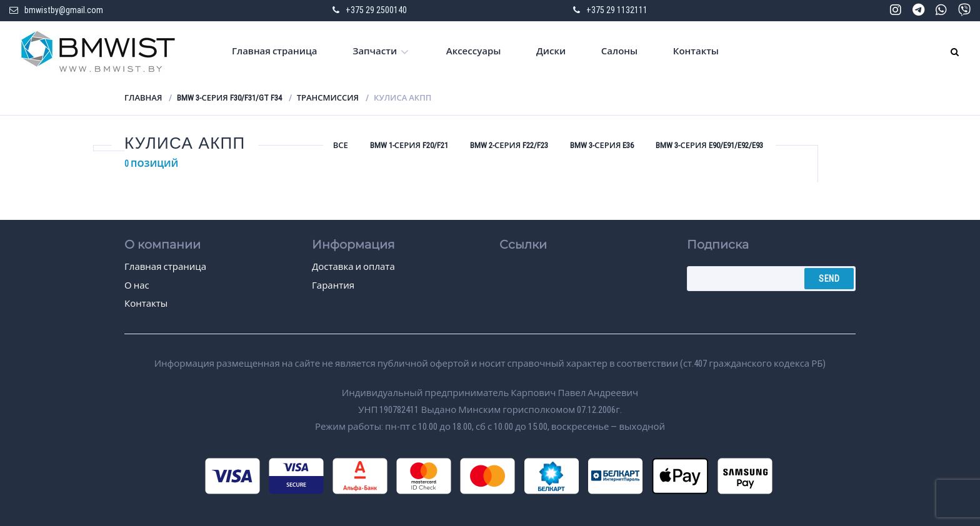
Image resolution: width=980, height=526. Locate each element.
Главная (143, 98)
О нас (137, 285)
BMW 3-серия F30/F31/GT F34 (229, 98)
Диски (551, 51)
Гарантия (333, 285)
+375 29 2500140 (376, 10)
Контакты (696, 51)
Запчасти (375, 51)
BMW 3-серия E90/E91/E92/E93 (709, 145)
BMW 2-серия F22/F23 (509, 145)
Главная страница (275, 51)
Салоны (619, 51)
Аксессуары (474, 51)
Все (341, 145)
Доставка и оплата (353, 267)
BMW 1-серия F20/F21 (409, 145)
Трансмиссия (328, 98)
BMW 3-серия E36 (602, 145)
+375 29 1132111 (617, 10)
